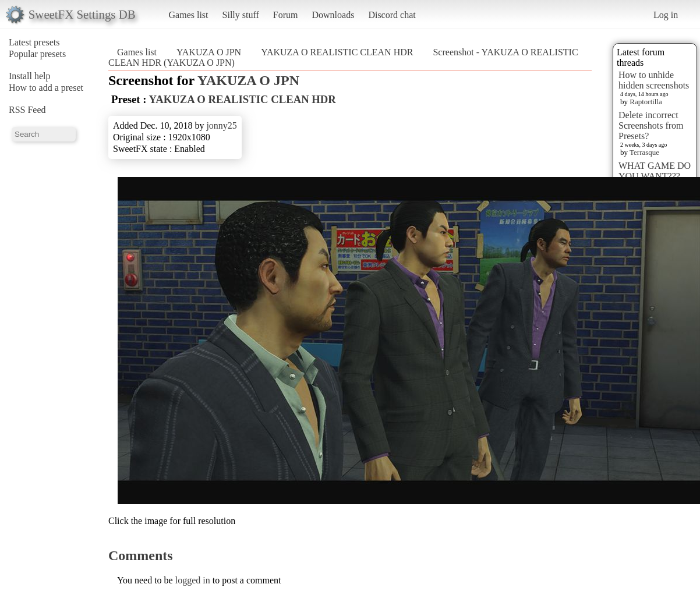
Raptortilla (646, 102)
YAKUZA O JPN (209, 52)
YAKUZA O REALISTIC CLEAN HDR (337, 52)
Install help (30, 76)
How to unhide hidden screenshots (654, 80)
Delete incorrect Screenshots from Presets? (651, 125)
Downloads (333, 15)
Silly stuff (241, 15)
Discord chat (392, 15)
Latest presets (34, 42)
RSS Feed (27, 110)
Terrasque (644, 152)
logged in (193, 580)
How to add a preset (46, 88)
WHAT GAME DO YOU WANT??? (655, 171)
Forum (286, 15)
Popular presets (37, 54)
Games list (189, 15)
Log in (666, 15)
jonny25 (221, 125)
